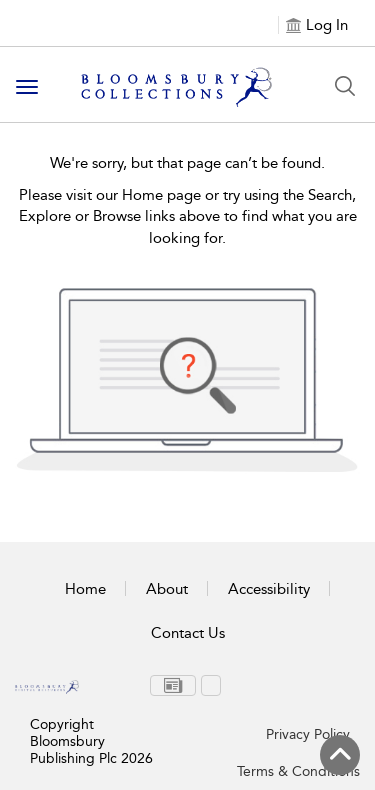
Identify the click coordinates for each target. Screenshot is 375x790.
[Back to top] (340, 755)
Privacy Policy (308, 734)
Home (85, 589)
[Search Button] (345, 86)
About (167, 589)
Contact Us (188, 633)
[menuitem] (173, 685)
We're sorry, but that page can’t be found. (187, 163)
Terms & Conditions (298, 771)
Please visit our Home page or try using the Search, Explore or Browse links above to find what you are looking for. (188, 216)
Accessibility (269, 589)
